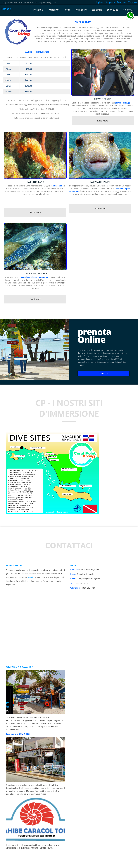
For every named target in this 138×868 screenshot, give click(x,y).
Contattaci (129, 10)
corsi (68, 10)
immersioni (38, 10)
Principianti (54, 10)
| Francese (121, 2)
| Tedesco (132, 2)
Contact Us (104, 373)
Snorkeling (113, 10)
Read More (103, 121)
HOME (6, 9)
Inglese (100, 2)
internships (81, 10)
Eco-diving (97, 10)
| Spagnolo (109, 2)
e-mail (31, 577)
